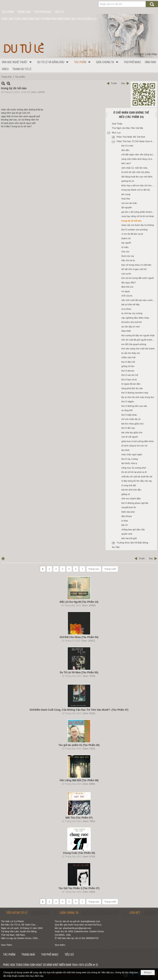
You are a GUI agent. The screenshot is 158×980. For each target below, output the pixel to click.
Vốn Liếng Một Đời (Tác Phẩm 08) (79, 780)
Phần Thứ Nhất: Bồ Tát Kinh (131, 137)
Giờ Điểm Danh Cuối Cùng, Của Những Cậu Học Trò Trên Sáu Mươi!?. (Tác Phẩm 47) (79, 710)
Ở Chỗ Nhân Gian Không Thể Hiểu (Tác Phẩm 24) (131, 115)
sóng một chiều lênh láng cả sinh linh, (139, 159)
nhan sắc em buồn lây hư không (138, 225)
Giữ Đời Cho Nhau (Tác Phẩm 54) (79, 637)
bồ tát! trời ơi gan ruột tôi (134, 269)
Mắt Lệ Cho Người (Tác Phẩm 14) (79, 602)
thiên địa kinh (128, 512)
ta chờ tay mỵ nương (132, 313)
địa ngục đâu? (129, 282)
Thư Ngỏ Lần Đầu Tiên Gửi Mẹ (128, 128)
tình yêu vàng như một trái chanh (138, 349)
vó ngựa (125, 291)
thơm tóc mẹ (128, 256)
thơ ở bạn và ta (129, 380)
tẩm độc (125, 150)
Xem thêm (60, 945)
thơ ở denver (128, 371)
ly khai (125, 521)
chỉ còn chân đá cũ (131, 419)
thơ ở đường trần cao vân (134, 406)
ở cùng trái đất (129, 485)
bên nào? (126, 163)
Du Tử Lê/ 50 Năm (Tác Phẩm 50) (79, 672)
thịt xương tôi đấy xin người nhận (138, 335)
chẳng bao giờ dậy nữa (133, 529)
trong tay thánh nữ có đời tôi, (136, 190)
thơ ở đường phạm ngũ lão (135, 503)
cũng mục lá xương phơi (134, 468)
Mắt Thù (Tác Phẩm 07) (79, 818)
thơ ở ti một (127, 146)
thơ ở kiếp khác (129, 415)
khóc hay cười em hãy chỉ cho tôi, (138, 185)
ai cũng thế (127, 410)
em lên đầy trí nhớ (131, 327)
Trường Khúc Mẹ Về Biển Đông (132, 543)
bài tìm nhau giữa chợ (132, 424)
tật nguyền (127, 207)
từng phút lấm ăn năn (132, 388)
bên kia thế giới (129, 538)
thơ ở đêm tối (128, 362)
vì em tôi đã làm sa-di (132, 234)
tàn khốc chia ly (129, 463)
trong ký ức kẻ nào (131, 221)
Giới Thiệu (117, 124)
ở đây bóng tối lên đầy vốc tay (137, 481)
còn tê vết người (130, 437)
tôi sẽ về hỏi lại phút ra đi (134, 472)
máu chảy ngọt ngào (132, 454)
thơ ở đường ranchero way (135, 393)
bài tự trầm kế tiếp (130, 304)
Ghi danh (139, 54)
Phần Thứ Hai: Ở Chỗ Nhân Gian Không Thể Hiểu (136, 141)
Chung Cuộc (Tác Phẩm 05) (79, 853)
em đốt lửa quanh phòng (134, 344)
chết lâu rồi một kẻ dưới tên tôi (137, 477)
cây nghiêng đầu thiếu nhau (135, 318)
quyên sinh (127, 534)
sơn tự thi (126, 274)
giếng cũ (126, 494)
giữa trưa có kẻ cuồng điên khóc (138, 441)
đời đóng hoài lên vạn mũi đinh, (137, 177)
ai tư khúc (126, 309)
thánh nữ (126, 238)
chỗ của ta (127, 296)
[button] (18, 62)
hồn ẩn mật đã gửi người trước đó (138, 340)
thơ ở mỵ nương (130, 459)
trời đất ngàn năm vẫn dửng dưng (138, 154)
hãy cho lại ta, (128, 260)
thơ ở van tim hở (130, 375)
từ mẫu (125, 247)
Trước (114, 83)
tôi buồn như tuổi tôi (132, 322)
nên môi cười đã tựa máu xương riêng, (139, 300)
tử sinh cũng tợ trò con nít (134, 446)
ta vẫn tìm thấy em (131, 353)
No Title (116, 547)
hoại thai (126, 199)
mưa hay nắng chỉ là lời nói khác (138, 216)
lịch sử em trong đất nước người (138, 278)
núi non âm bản (129, 203)
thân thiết (126, 331)
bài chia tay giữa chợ (132, 432)
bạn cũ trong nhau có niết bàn (136, 265)
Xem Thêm (7, 945)
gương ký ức (128, 181)
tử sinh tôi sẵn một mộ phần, (136, 172)
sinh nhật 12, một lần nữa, (135, 168)
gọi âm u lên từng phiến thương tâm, (139, 212)
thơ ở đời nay (128, 428)
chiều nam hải (128, 357)
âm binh (125, 450)
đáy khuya (127, 516)
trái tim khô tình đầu (131, 490)
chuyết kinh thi (129, 507)
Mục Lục (116, 133)
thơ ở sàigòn (128, 401)
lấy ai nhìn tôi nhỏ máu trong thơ (138, 397)
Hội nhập (152, 54)
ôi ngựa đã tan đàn (131, 384)
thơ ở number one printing (134, 230)
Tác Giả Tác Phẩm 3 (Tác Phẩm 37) (79, 888)
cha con (125, 252)
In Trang (3, 559)
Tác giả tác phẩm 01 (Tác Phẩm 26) (79, 745)
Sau (123, 83)
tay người (126, 243)
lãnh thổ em (127, 287)
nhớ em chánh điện (131, 499)
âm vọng (126, 194)
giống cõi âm (128, 366)
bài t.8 (124, 525)
